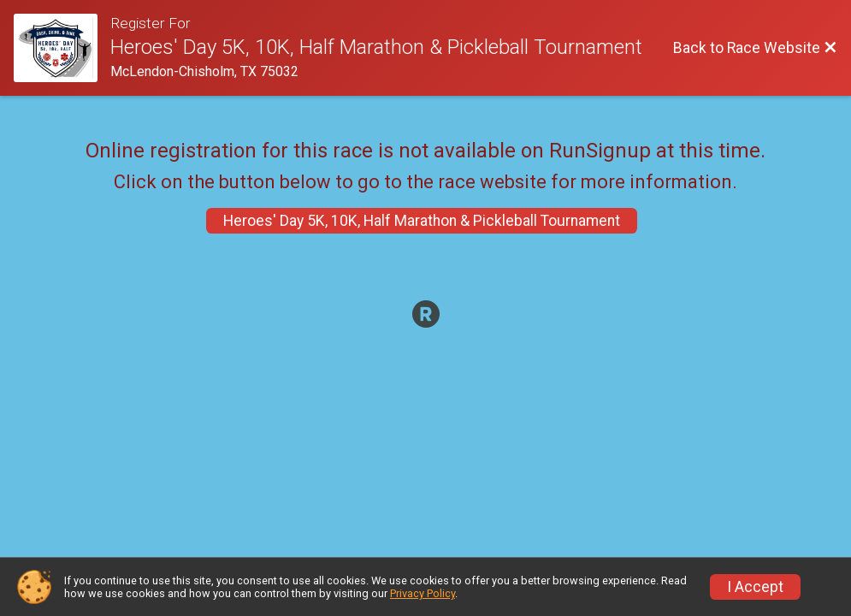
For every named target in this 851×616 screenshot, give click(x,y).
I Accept (755, 587)
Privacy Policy (423, 593)
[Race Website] (62, 48)
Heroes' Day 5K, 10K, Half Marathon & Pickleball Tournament (422, 221)
